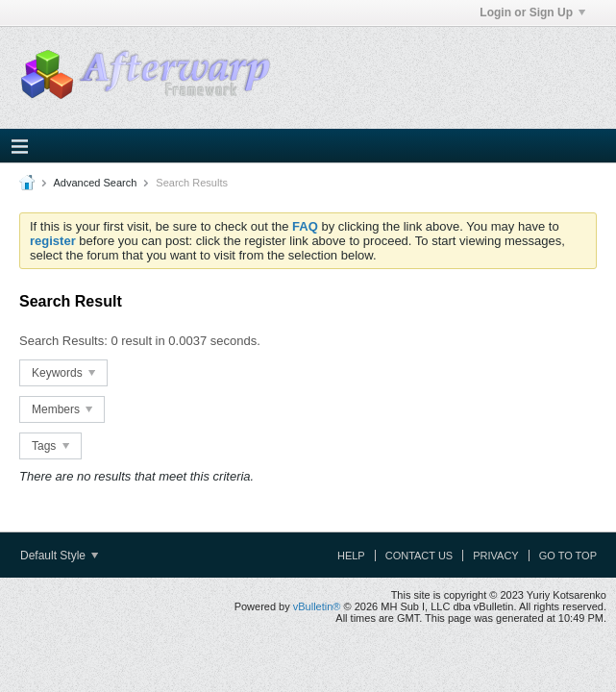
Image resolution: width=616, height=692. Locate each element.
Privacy (495, 556)
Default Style (59, 556)
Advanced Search (95, 183)
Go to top (568, 556)
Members (62, 409)
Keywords (63, 373)
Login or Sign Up (532, 12)
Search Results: (63, 341)
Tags (50, 446)
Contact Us (419, 556)
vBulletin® (317, 606)
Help (351, 556)
